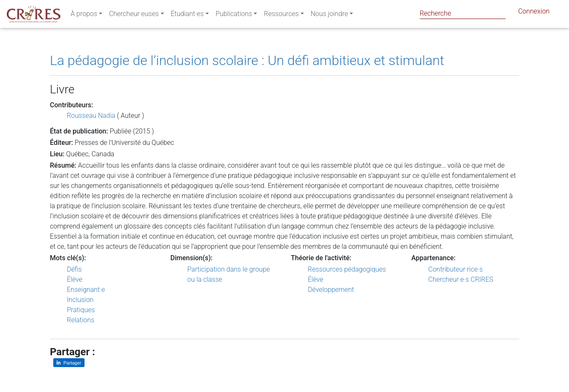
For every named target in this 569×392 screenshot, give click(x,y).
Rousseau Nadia (91, 116)
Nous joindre (330, 15)
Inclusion (80, 300)
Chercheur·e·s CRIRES (461, 279)
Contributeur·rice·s (455, 269)
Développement (331, 290)
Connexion (534, 13)
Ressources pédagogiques (347, 269)
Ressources (281, 15)
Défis (74, 269)
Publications (234, 15)
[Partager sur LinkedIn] (69, 363)
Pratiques (81, 310)
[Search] (463, 13)
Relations (81, 320)
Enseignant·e (86, 290)
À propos (84, 15)
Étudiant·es (187, 15)
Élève (75, 279)
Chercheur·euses (134, 15)
